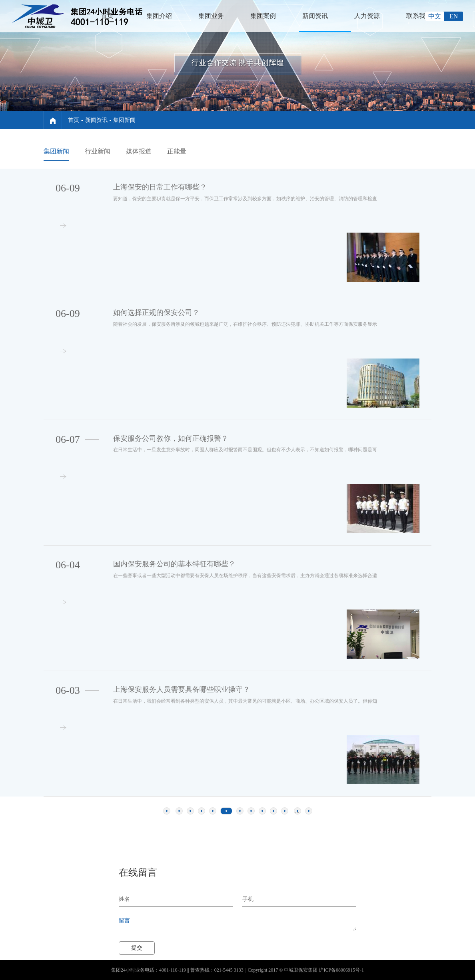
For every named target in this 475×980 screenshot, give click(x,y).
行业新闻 (98, 151)
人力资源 (367, 16)
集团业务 (211, 16)
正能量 (177, 151)
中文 (435, 16)
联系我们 (419, 16)
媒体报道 (139, 151)
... (297, 811)
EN (454, 16)
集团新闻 (124, 120)
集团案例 (263, 16)
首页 (107, 16)
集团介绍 (159, 16)
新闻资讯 (315, 16)
